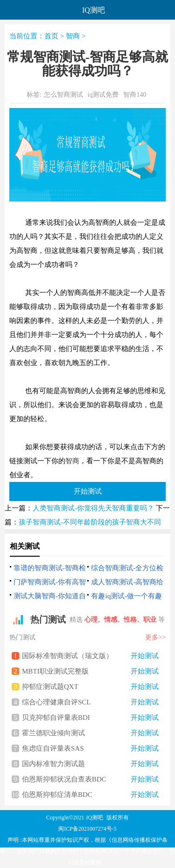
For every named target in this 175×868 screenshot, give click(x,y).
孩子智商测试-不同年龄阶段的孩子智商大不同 (90, 522)
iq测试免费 (103, 95)
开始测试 (88, 491)
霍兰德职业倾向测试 (90, 733)
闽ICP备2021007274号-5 (87, 829)
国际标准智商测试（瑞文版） (90, 656)
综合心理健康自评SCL (90, 702)
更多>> (155, 637)
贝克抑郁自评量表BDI (90, 717)
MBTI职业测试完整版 (90, 671)
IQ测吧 (95, 818)
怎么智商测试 (63, 95)
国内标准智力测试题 (90, 764)
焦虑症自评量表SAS (90, 748)
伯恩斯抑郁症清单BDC (90, 795)
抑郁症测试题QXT (90, 687)
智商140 (135, 95)
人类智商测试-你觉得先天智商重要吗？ (93, 508)
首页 (51, 36)
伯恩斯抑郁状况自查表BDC (90, 779)
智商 (73, 36)
